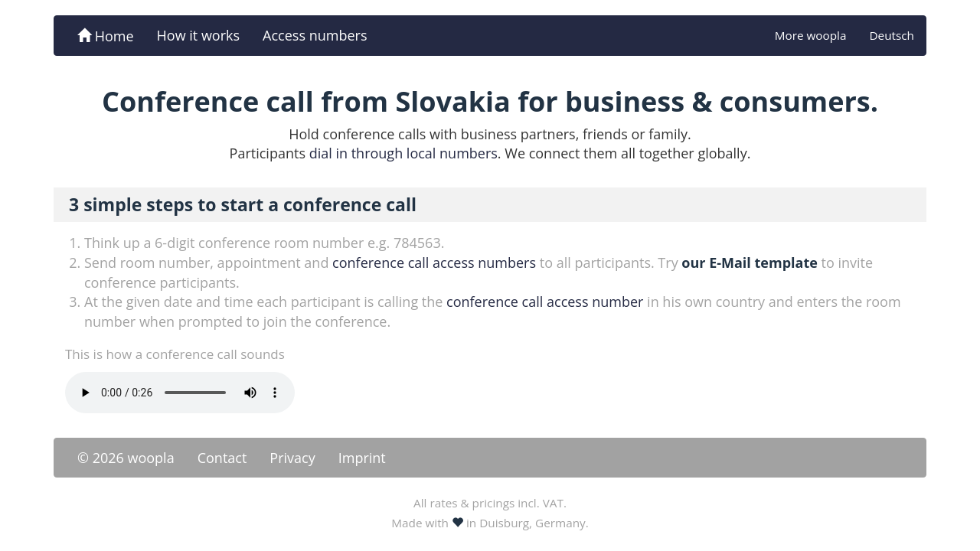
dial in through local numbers (403, 153)
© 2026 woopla (126, 458)
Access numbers (315, 35)
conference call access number (545, 302)
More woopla (811, 35)
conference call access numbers (434, 262)
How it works (199, 35)
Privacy (292, 458)
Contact (222, 458)
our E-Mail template (750, 262)
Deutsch (892, 35)
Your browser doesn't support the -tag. (180, 393)
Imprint (362, 458)
